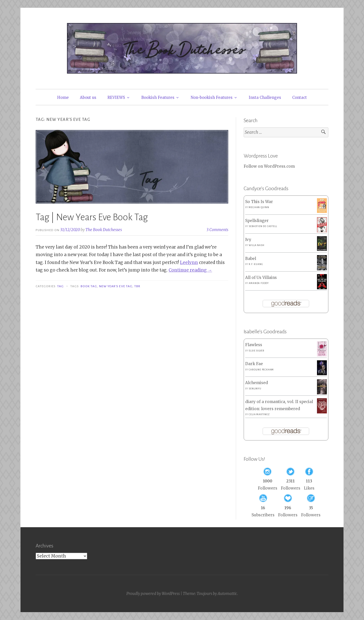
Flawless (254, 345)
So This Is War (259, 202)
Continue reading (190, 270)
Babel (251, 259)
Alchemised (257, 383)
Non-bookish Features (212, 97)
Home (63, 97)
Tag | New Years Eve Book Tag (92, 217)
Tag (60, 286)
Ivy (248, 240)
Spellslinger (257, 221)
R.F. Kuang (256, 264)
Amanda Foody (259, 283)
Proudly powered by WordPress (153, 594)
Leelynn (189, 262)
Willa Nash (256, 245)
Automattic (227, 594)
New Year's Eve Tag (116, 286)
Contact (300, 97)
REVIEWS (116, 97)
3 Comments (217, 230)
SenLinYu (255, 389)
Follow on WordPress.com (269, 166)
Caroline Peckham (261, 370)
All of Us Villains (261, 278)
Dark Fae (254, 364)
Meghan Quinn (259, 207)
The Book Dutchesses (104, 230)
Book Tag (89, 286)
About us (88, 97)
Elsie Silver (257, 351)
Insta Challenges (265, 97)
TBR (137, 286)
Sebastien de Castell (263, 226)
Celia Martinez (259, 414)
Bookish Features (158, 97)
